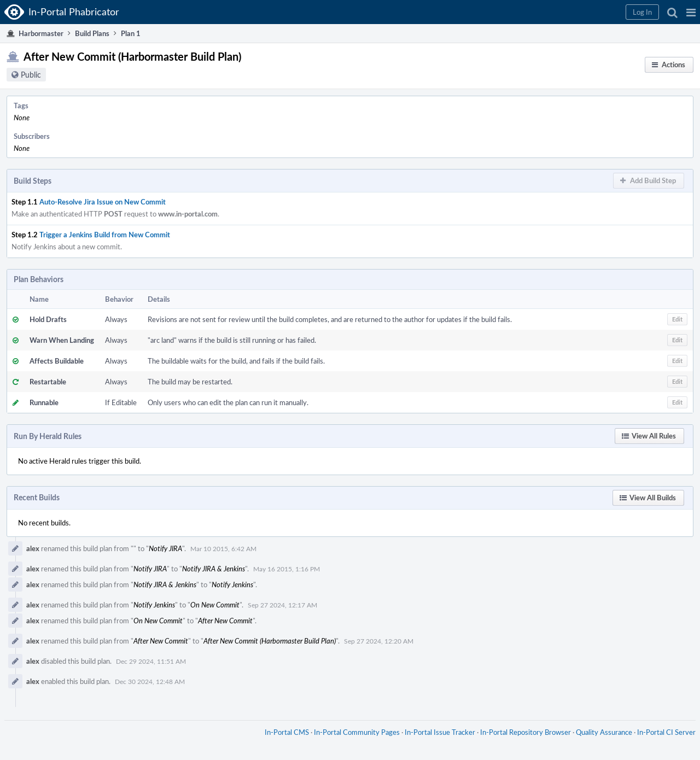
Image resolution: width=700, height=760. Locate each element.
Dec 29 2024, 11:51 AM (151, 661)
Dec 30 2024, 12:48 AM (150, 681)
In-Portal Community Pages (357, 732)
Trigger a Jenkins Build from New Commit (105, 235)
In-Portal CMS (287, 732)
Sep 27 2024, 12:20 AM (379, 641)
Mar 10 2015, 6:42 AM (223, 548)
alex (33, 548)
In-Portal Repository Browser (526, 732)
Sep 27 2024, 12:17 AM (282, 605)
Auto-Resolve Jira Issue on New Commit (103, 202)
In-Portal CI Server (666, 732)
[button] (691, 12)
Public (31, 75)
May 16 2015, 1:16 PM (287, 569)
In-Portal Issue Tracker (440, 732)
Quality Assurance (604, 732)
